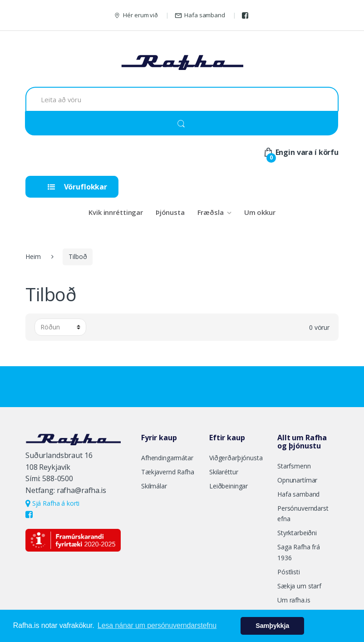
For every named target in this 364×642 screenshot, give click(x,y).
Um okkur (260, 212)
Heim (33, 256)
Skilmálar (154, 486)
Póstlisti (289, 572)
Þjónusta (170, 212)
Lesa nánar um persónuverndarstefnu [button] (157, 625)
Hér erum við (136, 15)
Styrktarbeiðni (297, 533)
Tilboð (78, 256)
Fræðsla (211, 212)
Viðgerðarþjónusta (236, 458)
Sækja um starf (299, 586)
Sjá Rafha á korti (52, 503)
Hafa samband (200, 15)
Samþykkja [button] (272, 626)
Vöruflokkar (77, 187)
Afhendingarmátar (167, 458)
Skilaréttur (224, 472)
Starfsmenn (294, 466)
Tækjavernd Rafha (168, 472)
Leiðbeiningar (229, 486)
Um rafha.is (294, 600)
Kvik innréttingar (116, 212)
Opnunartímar (297, 480)
